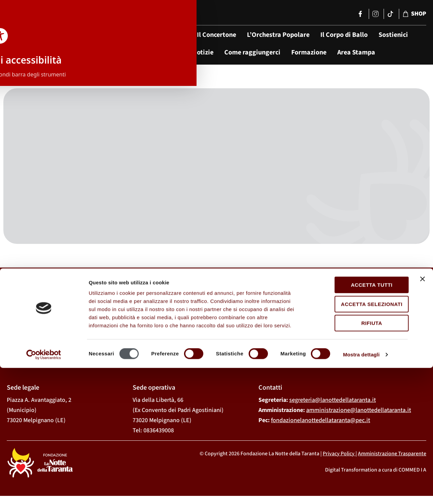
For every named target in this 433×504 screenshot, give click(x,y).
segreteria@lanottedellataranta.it (333, 401)
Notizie (203, 52)
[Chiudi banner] (423, 415)
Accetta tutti (359, 421)
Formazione (309, 52)
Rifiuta (359, 459)
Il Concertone (216, 35)
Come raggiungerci (252, 52)
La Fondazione (125, 35)
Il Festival (172, 35)
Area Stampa (356, 52)
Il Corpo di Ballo (344, 35)
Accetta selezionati (359, 440)
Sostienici (393, 35)
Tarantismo (165, 52)
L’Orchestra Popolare (278, 35)
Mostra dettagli (361, 491)
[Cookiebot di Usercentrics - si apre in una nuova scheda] (44, 491)
